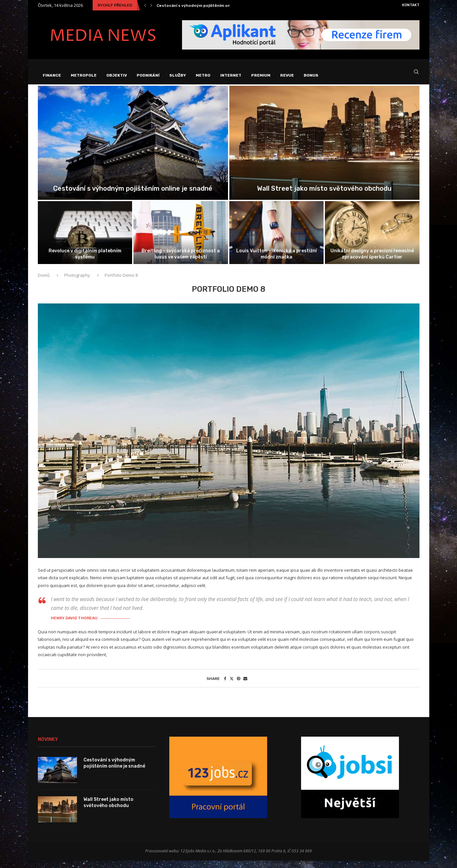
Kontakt (411, 5)
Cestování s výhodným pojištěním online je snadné (207, 6)
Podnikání (148, 75)
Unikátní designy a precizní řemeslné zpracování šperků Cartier (372, 261)
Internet (231, 75)
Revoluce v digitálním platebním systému (85, 261)
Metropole (84, 75)
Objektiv (117, 75)
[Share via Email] (245, 686)
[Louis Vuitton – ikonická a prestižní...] (277, 240)
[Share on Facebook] (225, 686)
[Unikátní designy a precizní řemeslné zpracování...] (372, 240)
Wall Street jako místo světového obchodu (324, 196)
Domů (44, 283)
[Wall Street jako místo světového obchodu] (324, 150)
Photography (77, 283)
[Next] (151, 5)
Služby (178, 75)
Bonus (311, 75)
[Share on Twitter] (232, 686)
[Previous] (145, 5)
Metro (203, 75)
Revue (287, 75)
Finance (52, 75)
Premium (261, 75)
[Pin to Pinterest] (238, 686)
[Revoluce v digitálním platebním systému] (85, 240)
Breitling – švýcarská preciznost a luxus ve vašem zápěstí (181, 261)
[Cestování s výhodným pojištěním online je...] (133, 150)
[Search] (416, 76)
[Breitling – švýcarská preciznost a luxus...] (181, 240)
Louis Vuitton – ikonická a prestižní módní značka (276, 261)
